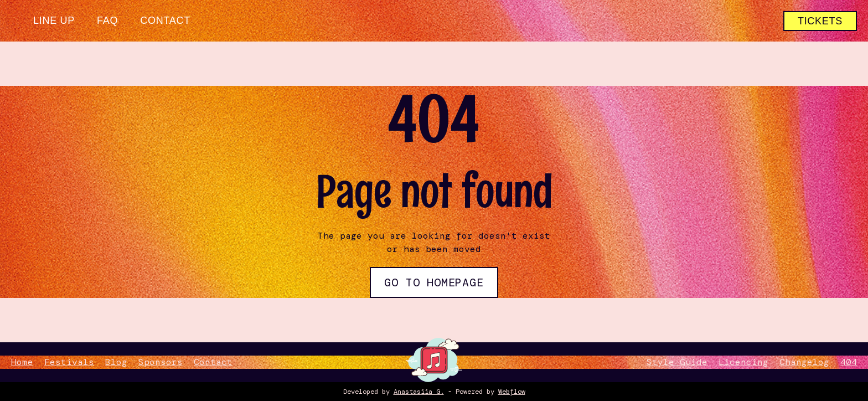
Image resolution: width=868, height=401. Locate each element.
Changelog (804, 362)
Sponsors (161, 362)
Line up (54, 20)
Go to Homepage (434, 282)
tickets (820, 21)
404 (849, 362)
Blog (116, 362)
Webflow (512, 392)
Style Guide (677, 362)
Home (22, 362)
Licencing (743, 362)
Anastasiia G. (419, 392)
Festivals (69, 362)
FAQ (107, 20)
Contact (165, 20)
